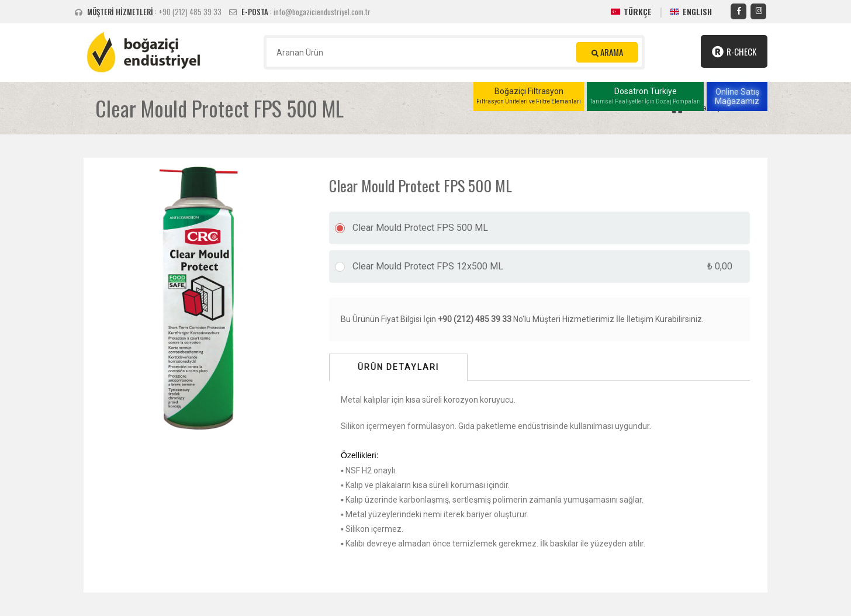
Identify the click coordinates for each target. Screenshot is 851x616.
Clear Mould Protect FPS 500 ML (420, 228)
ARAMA (607, 52)
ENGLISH (697, 11)
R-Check (734, 51)
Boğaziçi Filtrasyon (529, 97)
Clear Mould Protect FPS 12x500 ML (542, 266)
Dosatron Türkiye (645, 97)
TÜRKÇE (638, 11)
